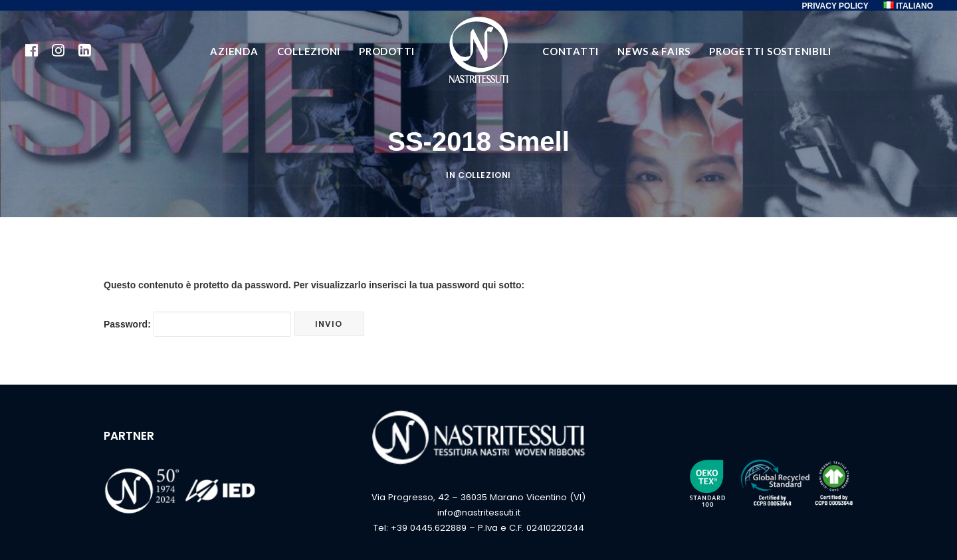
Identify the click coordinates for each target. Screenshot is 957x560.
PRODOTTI (387, 51)
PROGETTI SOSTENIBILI (770, 51)
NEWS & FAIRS (654, 51)
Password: (197, 324)
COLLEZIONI (309, 51)
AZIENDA (234, 51)
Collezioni (484, 175)
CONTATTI (571, 51)
